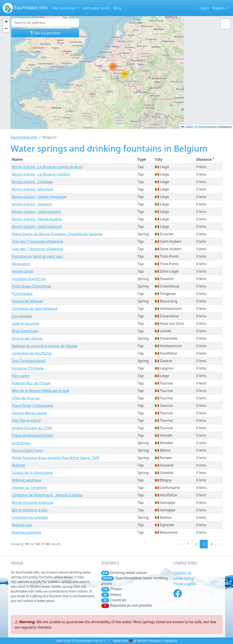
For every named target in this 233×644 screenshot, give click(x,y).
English (219, 8)
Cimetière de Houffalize (32, 353)
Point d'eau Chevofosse (32, 286)
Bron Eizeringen (25, 331)
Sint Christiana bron (29, 361)
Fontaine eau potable (30, 517)
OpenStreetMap (207, 127)
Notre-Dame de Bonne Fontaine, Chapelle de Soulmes (58, 234)
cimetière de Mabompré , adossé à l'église (47, 495)
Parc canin (21, 376)
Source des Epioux (27, 338)
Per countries (65, 8)
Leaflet (187, 127)
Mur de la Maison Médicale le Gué (41, 391)
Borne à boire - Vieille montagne (39, 197)
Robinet (19, 465)
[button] (113, 67)
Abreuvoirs (21, 264)
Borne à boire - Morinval (32, 189)
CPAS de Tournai (26, 398)
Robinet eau (22, 525)
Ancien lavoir (23, 271)
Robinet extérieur (27, 480)
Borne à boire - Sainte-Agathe (37, 219)
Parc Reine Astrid (26, 420)
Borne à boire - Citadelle (32, 182)
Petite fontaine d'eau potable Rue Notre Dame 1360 (56, 458)
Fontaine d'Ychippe (28, 368)
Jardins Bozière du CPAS (32, 428)
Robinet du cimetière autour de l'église (45, 346)
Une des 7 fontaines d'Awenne (38, 241)
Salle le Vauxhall (26, 323)
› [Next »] (219, 544)
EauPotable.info (25, 8)
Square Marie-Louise (29, 413)
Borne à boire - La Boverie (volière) (41, 174)
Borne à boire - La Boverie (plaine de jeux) (47, 167)
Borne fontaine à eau (30, 510)
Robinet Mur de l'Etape (31, 383)
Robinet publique (27, 532)
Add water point (96, 8)
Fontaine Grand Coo (29, 279)
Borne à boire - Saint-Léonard (37, 226)
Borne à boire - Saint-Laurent (36, 212)
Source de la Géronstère (32, 473)
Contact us (182, 573)
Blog (118, 8)
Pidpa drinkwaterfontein (33, 435)
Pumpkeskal (22, 294)
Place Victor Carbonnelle (33, 406)
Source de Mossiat (27, 301)
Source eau (21, 443)
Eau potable (22, 316)
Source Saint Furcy (28, 450)
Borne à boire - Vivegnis (32, 204)
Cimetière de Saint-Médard (35, 309)
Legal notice (184, 578)
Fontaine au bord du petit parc (38, 256)
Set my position (45, 33)
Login (204, 8)
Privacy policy (185, 583)
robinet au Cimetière (29, 488)
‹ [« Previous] (181, 544)
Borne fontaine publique (33, 502)
